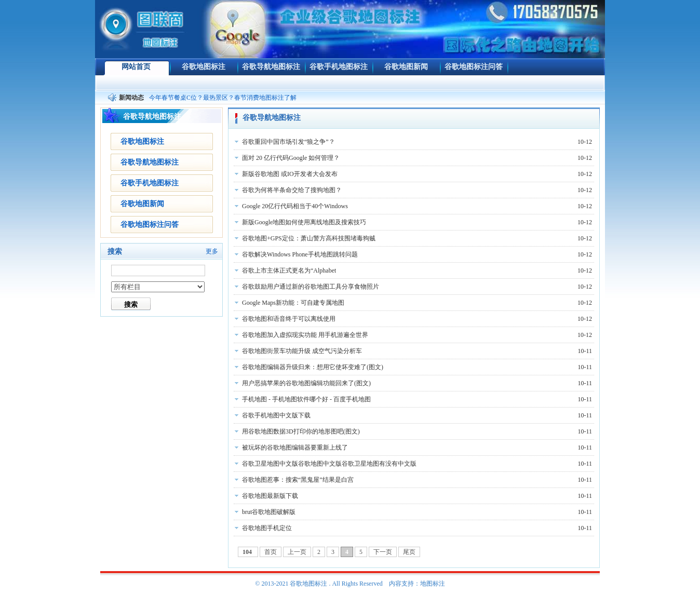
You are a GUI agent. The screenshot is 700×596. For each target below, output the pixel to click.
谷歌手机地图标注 (339, 67)
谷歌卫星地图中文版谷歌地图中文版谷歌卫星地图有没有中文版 (329, 464)
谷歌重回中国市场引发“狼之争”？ (288, 142)
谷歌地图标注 (204, 67)
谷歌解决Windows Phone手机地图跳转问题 (300, 254)
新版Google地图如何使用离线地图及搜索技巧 (304, 222)
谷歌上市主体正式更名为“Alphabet (289, 270)
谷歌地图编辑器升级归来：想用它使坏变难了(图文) (313, 367)
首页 (271, 552)
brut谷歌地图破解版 (269, 512)
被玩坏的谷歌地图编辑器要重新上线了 (295, 448)
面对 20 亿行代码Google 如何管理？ (291, 158)
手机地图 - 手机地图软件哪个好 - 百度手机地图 (306, 399)
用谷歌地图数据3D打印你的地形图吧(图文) (301, 431)
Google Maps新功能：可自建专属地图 (293, 303)
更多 (212, 251)
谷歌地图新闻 (406, 67)
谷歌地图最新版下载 (270, 496)
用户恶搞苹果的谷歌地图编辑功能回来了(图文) (306, 383)
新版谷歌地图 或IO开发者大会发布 (290, 174)
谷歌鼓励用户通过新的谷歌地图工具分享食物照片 (311, 287)
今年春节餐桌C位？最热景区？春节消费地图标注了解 (223, 98)
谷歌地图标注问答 (474, 67)
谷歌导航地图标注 (271, 67)
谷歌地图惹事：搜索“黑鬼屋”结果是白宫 (298, 480)
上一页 (297, 552)
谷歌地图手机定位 (267, 528)
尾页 (409, 552)
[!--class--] (158, 287)
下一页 (383, 552)
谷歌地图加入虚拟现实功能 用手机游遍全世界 (305, 335)
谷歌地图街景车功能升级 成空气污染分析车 (302, 351)
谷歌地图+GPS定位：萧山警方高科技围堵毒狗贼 (309, 238)
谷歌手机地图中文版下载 (276, 415)
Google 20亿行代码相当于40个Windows (295, 206)
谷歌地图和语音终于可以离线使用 (289, 319)
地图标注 (433, 584)
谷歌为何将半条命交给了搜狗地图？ (292, 190)
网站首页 (136, 67)
